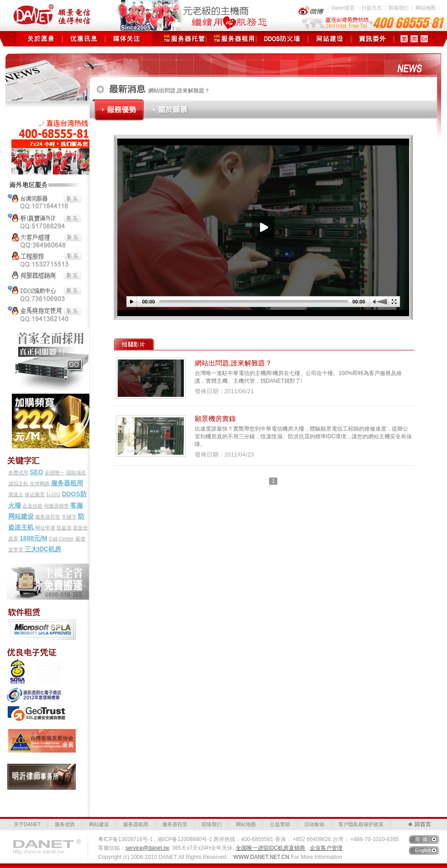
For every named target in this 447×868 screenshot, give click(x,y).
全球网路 (40, 483)
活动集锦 (314, 824)
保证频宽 (35, 494)
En (424, 39)
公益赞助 (280, 824)
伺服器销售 (56, 506)
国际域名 (76, 473)
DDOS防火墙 (282, 39)
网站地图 (426, 8)
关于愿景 (41, 39)
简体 (422, 839)
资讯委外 (372, 39)
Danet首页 (343, 8)
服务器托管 (181, 39)
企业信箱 (32, 506)
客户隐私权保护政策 (361, 824)
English (423, 850)
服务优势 (65, 824)
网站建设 (330, 39)
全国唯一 (55, 473)
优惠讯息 (84, 39)
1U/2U (53, 494)
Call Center (61, 539)
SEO (36, 472)
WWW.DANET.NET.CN (262, 857)
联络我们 (399, 8)
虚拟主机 (18, 483)
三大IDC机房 (43, 549)
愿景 (13, 539)
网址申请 (45, 528)
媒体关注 (127, 39)
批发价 (81, 528)
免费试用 (18, 473)
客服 (77, 505)
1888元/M (34, 538)
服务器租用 (231, 39)
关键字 (69, 517)
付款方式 (372, 8)
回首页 (423, 824)
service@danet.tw (147, 848)
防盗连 (64, 528)
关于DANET (27, 824)
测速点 (16, 494)
